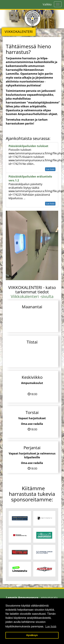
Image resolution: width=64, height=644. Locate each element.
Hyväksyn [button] (32, 635)
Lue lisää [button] (51, 626)
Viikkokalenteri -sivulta (32, 296)
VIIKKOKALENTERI (19, 32)
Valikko (47, 4)
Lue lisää (50, 169)
